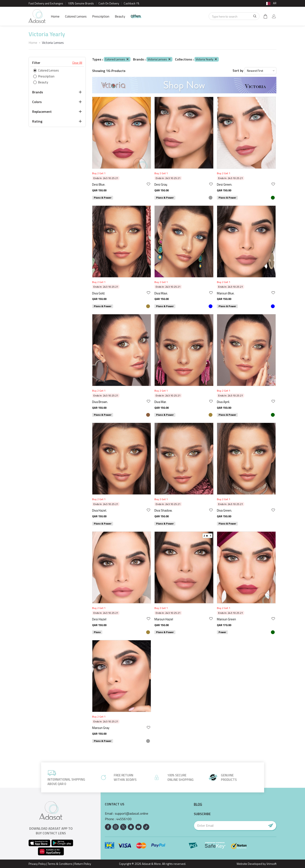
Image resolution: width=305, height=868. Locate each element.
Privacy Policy (37, 864)
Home (55, 16)
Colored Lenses (76, 16)
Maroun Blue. (226, 293)
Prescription (101, 16)
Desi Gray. (161, 184)
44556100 (124, 819)
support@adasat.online (132, 813)
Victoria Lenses (159, 59)
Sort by (238, 71)
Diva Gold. (99, 293)
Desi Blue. (99, 184)
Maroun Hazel (164, 619)
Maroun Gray (101, 728)
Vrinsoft (271, 864)
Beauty (120, 16)
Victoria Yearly (207, 59)
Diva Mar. (160, 402)
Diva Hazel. (99, 510)
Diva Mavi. (161, 293)
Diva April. (223, 402)
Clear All (77, 63)
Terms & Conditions (60, 864)
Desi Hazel (99, 619)
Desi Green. (225, 184)
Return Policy (83, 864)
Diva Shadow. (163, 510)
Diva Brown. (100, 402)
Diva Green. (224, 510)
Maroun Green (226, 619)
